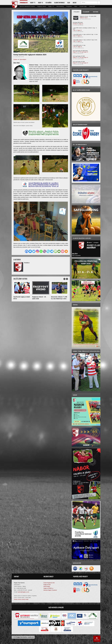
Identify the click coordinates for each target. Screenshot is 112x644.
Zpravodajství (24, 3)
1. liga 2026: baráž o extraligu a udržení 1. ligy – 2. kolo (85, 28)
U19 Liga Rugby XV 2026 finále (80, 51)
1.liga (74, 30)
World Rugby (47, 586)
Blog (69, 3)
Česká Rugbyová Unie (49, 583)
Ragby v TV (51, 6)
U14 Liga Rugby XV (84, 63)
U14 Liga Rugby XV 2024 (79, 62)
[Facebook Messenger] (30, 251)
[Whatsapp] (41, 251)
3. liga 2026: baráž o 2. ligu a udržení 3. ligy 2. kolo (85, 40)
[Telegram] (52, 251)
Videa (76, 6)
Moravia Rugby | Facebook (50, 590)
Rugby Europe (47, 585)
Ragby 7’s (33, 3)
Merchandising (60, 6)
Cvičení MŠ (92, 6)
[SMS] (55, 251)
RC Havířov (49, 3)
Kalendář (86, 12)
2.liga (74, 36)
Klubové (15, 59)
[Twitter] (34, 251)
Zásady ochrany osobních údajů (21, 599)
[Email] (59, 251)
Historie (96, 12)
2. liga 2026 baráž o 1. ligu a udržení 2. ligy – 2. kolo (85, 34)
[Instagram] (37, 251)
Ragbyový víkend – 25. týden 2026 (88, 16)
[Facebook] (27, 251)
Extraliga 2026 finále (78, 22)
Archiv (75, 3)
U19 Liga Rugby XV (84, 52)
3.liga (74, 41)
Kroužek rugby (83, 6)
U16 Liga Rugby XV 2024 (79, 56)
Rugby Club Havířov (22, 637)
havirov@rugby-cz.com (23, 592)
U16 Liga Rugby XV (84, 57)
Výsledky (77, 12)
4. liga (74, 47)
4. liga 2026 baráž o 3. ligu (79, 45)
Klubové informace (59, 3)
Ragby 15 (40, 3)
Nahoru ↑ (97, 639)
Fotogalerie (69, 6)
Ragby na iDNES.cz (48, 588)
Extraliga (75, 24)
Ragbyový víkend (42, 6)
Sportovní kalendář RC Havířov (27, 6)
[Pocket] (63, 251)
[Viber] (45, 251)
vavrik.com (31, 637)
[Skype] (48, 251)
